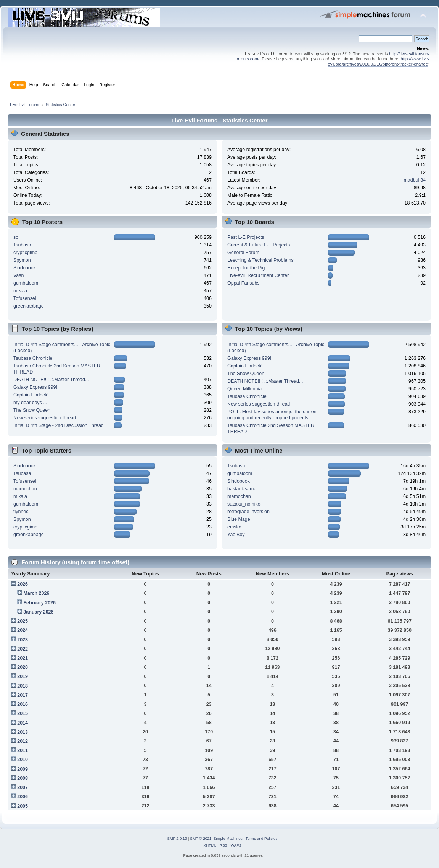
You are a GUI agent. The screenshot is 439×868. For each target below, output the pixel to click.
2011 (23, 750)
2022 (23, 649)
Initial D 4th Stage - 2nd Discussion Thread (59, 425)
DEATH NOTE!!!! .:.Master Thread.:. (51, 380)
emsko (234, 527)
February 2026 (39, 603)
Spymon (22, 260)
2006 (23, 797)
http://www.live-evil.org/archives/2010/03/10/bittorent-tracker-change (379, 61)
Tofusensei (25, 298)
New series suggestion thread (45, 418)
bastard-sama (242, 489)
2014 (23, 723)
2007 (23, 787)
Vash (19, 275)
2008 (23, 778)
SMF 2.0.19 (177, 838)
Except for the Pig (246, 268)
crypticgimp (25, 253)
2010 (23, 760)
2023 (23, 640)
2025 (23, 621)
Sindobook (25, 268)
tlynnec (21, 512)
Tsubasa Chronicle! (34, 358)
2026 (23, 584)
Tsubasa (22, 245)
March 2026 (36, 593)
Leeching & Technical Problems (261, 260)
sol (16, 237)
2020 (23, 667)
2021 (23, 658)
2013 (23, 732)
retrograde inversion (248, 512)
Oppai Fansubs (244, 283)
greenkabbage (29, 306)
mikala (20, 291)
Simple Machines (228, 838)
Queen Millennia (244, 389)
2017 (23, 695)
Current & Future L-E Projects (259, 245)
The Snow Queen (32, 410)
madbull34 (415, 180)
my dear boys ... (30, 403)
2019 (23, 676)
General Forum (243, 253)
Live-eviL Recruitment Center (258, 275)
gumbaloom (26, 283)
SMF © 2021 (201, 838)
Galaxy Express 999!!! (37, 387)
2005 (23, 806)
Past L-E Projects (246, 237)
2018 (23, 686)
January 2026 (38, 612)
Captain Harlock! (31, 395)
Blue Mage (239, 519)
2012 (23, 741)
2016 (23, 704)
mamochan (25, 489)
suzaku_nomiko (244, 504)
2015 (23, 713)
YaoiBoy (236, 535)
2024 (23, 630)
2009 (23, 769)
